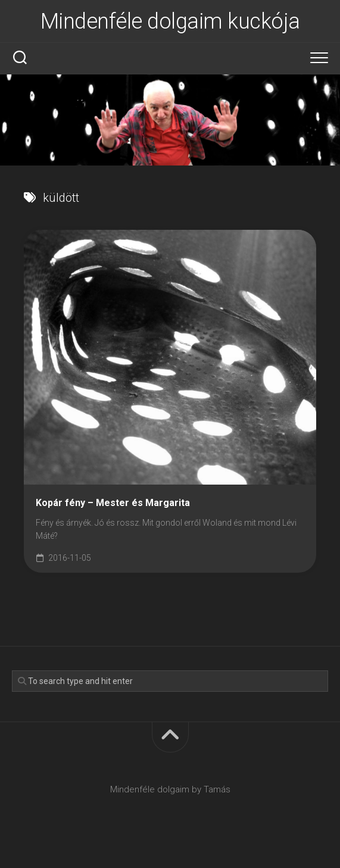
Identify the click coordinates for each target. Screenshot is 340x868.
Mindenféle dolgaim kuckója (170, 21)
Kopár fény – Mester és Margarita (113, 503)
